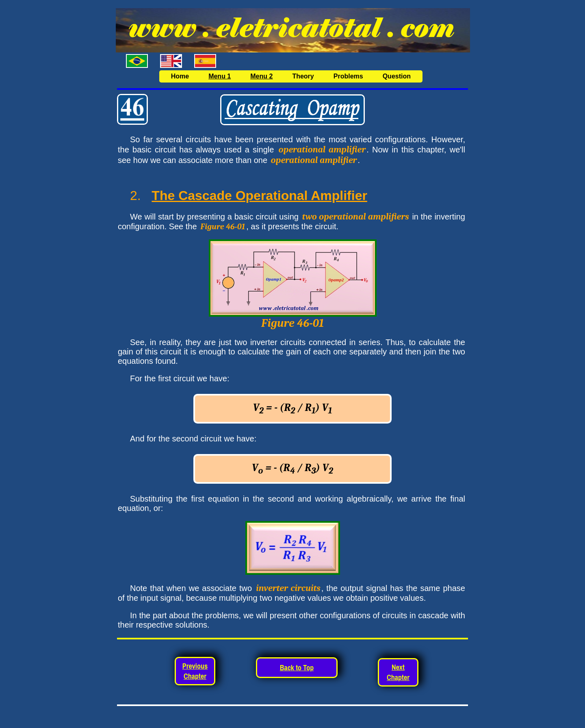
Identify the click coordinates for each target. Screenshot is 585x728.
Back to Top (297, 668)
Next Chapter (398, 672)
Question (397, 76)
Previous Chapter (195, 671)
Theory (303, 76)
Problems (348, 76)
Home (180, 76)
